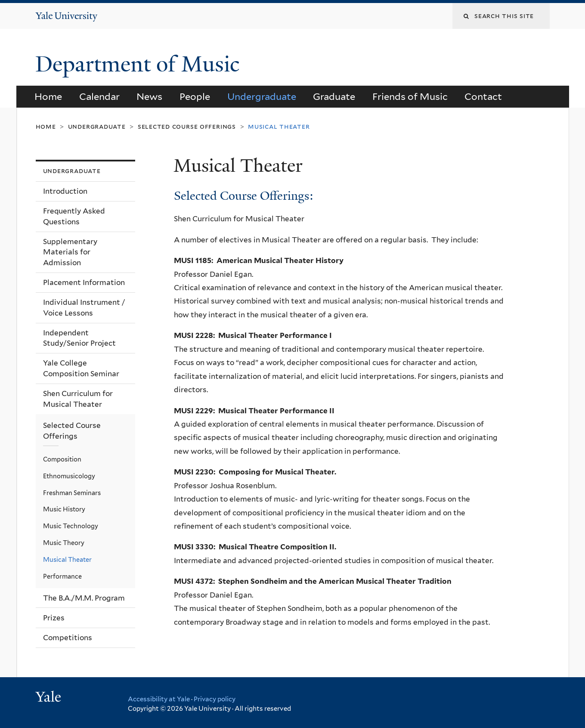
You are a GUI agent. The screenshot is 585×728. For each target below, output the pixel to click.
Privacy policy (215, 699)
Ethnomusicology (69, 476)
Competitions (68, 638)
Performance (62, 576)
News (149, 96)
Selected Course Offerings (187, 126)
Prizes (54, 618)
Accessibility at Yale (159, 699)
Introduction (65, 191)
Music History (64, 509)
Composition (62, 459)
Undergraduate (262, 96)
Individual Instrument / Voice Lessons (84, 308)
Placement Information (84, 282)
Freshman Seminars (72, 493)
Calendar (99, 96)
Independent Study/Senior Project (79, 338)
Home (48, 96)
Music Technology (71, 526)
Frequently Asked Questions (74, 216)
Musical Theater (67, 559)
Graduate (334, 96)
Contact (483, 96)
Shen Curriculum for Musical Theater (78, 399)
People (195, 96)
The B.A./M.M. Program (84, 598)
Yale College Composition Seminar (81, 368)
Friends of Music (410, 96)
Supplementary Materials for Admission (70, 252)
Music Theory (64, 543)
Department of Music (140, 64)
